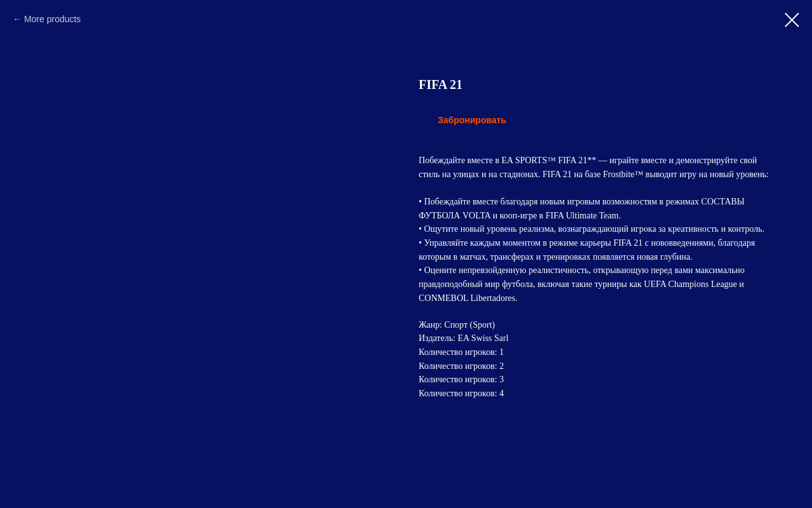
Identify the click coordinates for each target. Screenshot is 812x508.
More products (52, 19)
